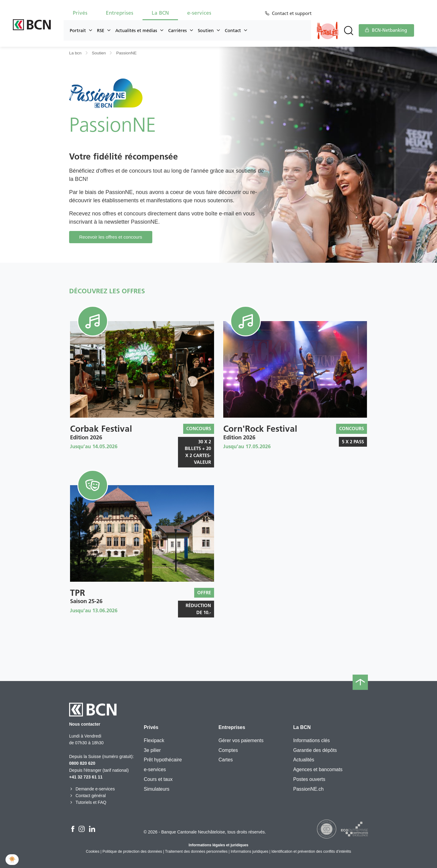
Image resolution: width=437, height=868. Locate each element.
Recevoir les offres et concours (111, 237)
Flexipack (154, 740)
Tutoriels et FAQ (88, 802)
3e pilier (152, 750)
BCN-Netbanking (386, 30)
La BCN (160, 13)
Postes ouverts (309, 779)
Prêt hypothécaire (163, 760)
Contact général (87, 796)
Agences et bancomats (318, 769)
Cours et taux (158, 779)
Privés (80, 13)
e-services (199, 13)
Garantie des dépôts (315, 750)
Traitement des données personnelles (196, 852)
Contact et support (293, 13)
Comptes (228, 750)
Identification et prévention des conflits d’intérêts (311, 852)
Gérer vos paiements (241, 740)
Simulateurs (157, 789)
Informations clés (312, 740)
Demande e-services (92, 789)
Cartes (226, 760)
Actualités (304, 760)
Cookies (93, 852)
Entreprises (120, 13)
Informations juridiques (249, 852)
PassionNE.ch (309, 789)
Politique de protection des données (132, 852)
